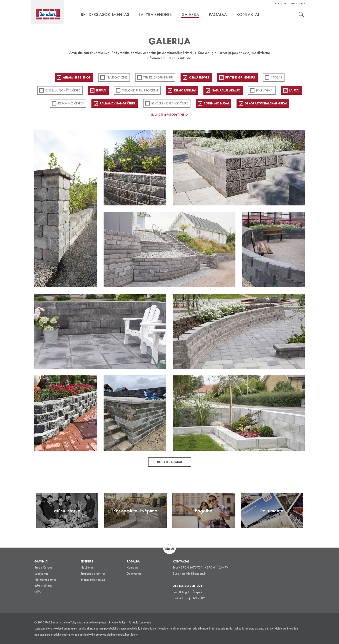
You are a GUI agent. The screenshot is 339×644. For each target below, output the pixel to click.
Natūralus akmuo (226, 90)
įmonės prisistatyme (93, 580)
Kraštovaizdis (117, 77)
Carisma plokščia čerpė (63, 90)
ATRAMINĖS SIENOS (77, 77)
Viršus (169, 549)
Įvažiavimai (265, 90)
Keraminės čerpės (71, 103)
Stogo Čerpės (43, 567)
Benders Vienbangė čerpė (170, 103)
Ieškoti (301, 15)
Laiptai (294, 90)
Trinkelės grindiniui (158, 77)
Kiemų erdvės (199, 77)
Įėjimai (101, 90)
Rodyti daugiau (170, 462)
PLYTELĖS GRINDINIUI (240, 77)
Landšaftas (41, 574)
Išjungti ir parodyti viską (169, 115)
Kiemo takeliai (185, 90)
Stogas (277, 77)
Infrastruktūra (43, 586)
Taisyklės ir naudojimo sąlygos (88, 622)
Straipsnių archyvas (93, 574)
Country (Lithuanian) (289, 3)
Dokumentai (134, 574)
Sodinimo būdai (216, 103)
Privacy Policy (117, 622)
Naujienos (87, 567)
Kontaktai (133, 567)
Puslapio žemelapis (140, 622)
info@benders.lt (196, 574)
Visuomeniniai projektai (140, 90)
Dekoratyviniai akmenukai (266, 103)
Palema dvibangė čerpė (118, 103)
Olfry (38, 592)
